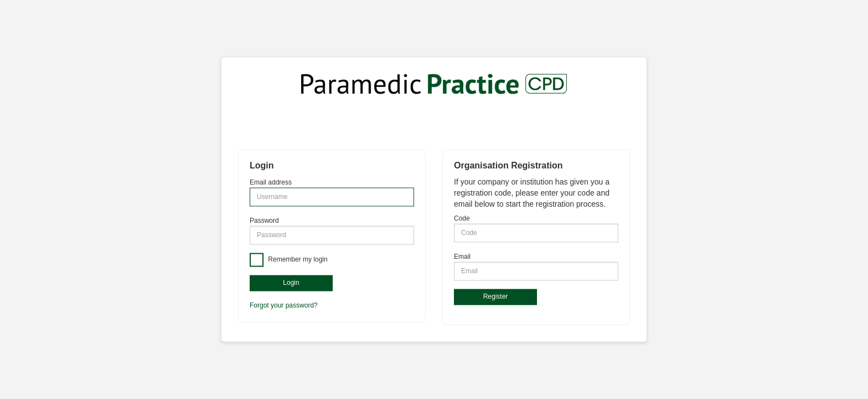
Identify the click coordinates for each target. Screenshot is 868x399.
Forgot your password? (284, 306)
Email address (271, 182)
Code (462, 218)
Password (264, 221)
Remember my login (297, 259)
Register (496, 296)
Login (291, 283)
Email (462, 257)
